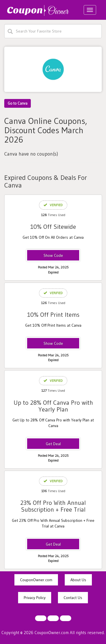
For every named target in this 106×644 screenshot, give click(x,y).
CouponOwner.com (36, 580)
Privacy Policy (35, 598)
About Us (78, 580)
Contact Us (73, 598)
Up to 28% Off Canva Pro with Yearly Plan (53, 406)
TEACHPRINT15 (53, 344)
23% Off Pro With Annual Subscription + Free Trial (53, 506)
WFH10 (53, 256)
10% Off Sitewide (53, 227)
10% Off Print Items (53, 315)
